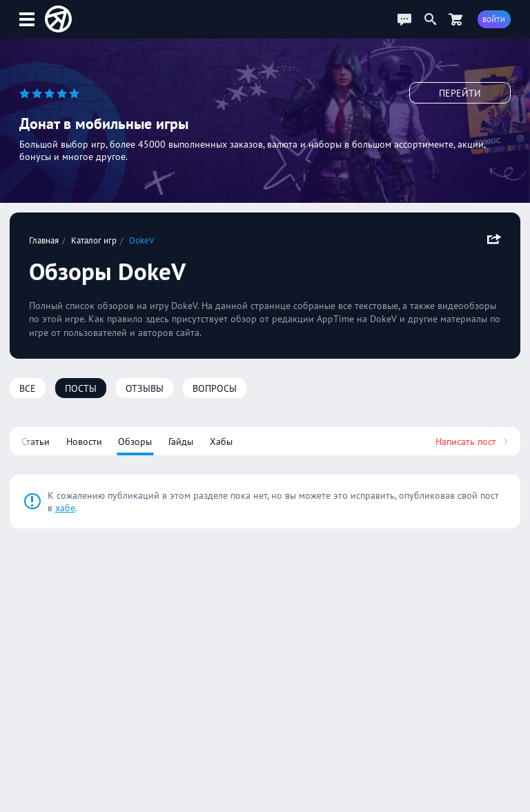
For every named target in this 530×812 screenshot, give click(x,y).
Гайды (181, 442)
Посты (81, 388)
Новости (84, 442)
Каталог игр (94, 240)
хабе (65, 508)
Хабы (221, 442)
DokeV (141, 240)
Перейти (460, 93)
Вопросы (215, 388)
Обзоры (135, 442)
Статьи (36, 442)
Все (28, 388)
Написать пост (473, 442)
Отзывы (145, 388)
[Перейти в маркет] (455, 19)
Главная (44, 240)
